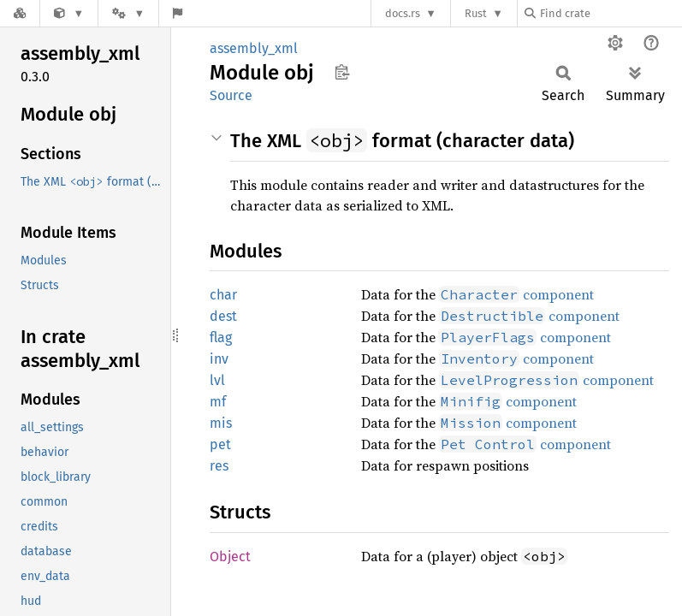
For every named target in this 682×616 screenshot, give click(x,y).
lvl (217, 380)
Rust (476, 13)
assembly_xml (254, 48)
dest (223, 316)
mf (218, 402)
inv (219, 359)
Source (231, 95)
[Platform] (128, 13)
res (219, 466)
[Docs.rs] (20, 13)
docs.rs (403, 13)
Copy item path (342, 72)
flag (221, 338)
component (516, 294)
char (223, 295)
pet (220, 444)
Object (230, 557)
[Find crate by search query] (610, 13)
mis (221, 423)
